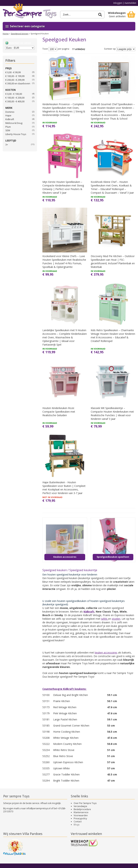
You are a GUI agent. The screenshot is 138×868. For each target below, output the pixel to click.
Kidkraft (10, 119)
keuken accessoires (106, 653)
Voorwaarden (81, 815)
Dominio (10, 112)
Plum (8, 127)
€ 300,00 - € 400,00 (15, 101)
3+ (7, 145)
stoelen (116, 619)
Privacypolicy (80, 818)
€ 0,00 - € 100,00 (14, 94)
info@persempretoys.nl (38, 808)
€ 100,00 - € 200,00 (15, 98)
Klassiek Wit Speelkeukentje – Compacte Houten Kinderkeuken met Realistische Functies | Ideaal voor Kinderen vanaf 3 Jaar (112, 413)
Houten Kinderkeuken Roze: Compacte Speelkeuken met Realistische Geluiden (59, 412)
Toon (45, 49)
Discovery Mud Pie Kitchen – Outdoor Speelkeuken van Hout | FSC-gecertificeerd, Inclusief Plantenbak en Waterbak (113, 261)
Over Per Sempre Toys (85, 803)
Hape (8, 115)
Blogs (77, 825)
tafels (105, 619)
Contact (78, 822)
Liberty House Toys (16, 134)
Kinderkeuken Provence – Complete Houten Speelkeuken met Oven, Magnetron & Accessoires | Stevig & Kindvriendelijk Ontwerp (64, 110)
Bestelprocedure (82, 809)
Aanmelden (130, 3)
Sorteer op (110, 49)
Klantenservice (81, 812)
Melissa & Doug (14, 123)
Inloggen (118, 3)
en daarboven (18, 83)
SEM (8, 130)
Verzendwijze (80, 806)
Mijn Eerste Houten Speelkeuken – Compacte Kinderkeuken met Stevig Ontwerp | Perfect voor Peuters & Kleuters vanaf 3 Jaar (63, 187)
